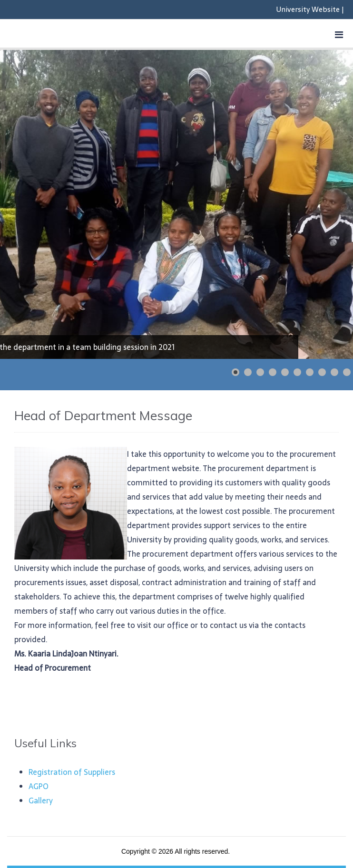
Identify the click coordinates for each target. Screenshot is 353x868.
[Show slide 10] (347, 372)
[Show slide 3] (260, 372)
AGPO (39, 786)
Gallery (41, 800)
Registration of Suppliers (72, 772)
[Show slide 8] (322, 372)
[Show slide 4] (273, 372)
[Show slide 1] (235, 372)
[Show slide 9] (334, 372)
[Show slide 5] (285, 372)
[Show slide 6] (297, 372)
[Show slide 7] (310, 372)
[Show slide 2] (248, 372)
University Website (308, 9)
